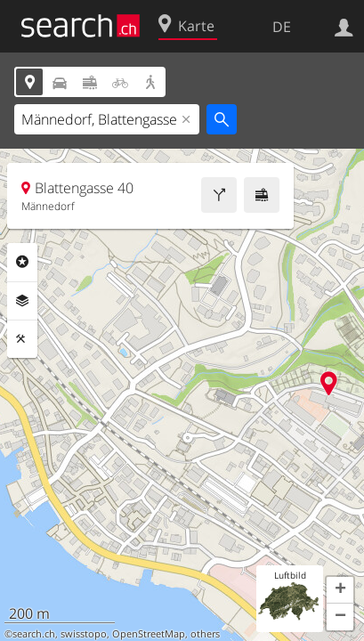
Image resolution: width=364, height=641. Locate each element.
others (205, 634)
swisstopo (84, 634)
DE (282, 27)
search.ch (34, 634)
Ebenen (22, 301)
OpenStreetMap (149, 634)
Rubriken (22, 262)
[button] (340, 590)
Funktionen (22, 339)
